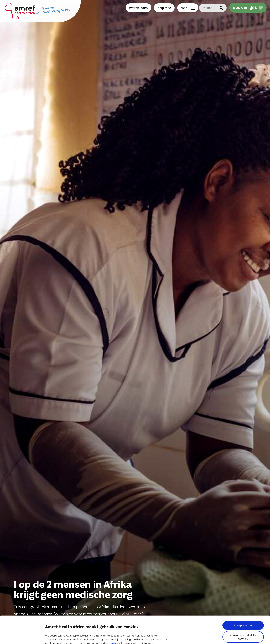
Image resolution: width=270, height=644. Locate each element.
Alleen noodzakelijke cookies (243, 619)
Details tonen (53, 637)
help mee (164, 8)
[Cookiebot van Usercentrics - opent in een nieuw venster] (22, 637)
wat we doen (138, 8)
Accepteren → (243, 607)
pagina (114, 625)
